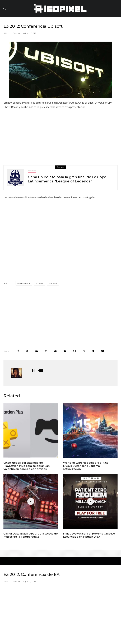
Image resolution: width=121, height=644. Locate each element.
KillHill (6, 33)
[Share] (18, 351)
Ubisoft (53, 283)
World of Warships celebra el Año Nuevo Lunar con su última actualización (86, 466)
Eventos (16, 33)
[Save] (65, 351)
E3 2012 (40, 283)
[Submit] (55, 351)
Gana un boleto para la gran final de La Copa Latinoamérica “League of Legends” (67, 179)
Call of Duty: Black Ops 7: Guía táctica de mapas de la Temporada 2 (31, 535)
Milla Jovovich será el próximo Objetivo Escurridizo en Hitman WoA (89, 535)
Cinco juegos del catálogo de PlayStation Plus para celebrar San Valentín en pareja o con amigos (27, 466)
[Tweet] (27, 351)
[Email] (74, 351)
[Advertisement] (60, 136)
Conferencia (24, 283)
